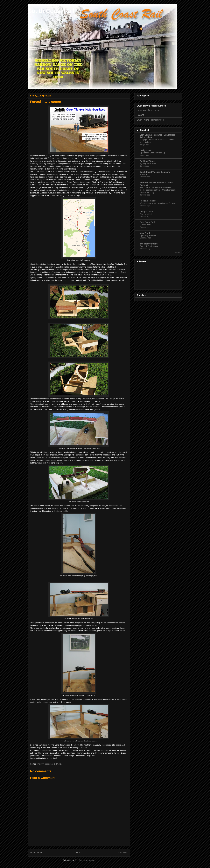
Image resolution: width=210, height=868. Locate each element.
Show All (177, 253)
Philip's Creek (147, 212)
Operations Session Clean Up (153, 153)
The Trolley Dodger (149, 244)
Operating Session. (148, 235)
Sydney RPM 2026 (148, 164)
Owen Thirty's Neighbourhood (150, 120)
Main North (145, 233)
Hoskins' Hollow (148, 201)
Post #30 (144, 174)
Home (79, 853)
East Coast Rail (147, 222)
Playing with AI (146, 214)
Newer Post (36, 853)
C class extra (145, 225)
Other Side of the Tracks (148, 110)
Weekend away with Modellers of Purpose (158, 203)
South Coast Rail (51, 11)
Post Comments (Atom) (85, 860)
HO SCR (141, 115)
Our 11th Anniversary (149, 246)
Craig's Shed (146, 150)
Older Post (122, 853)
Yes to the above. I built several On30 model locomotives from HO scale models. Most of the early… (158, 190)
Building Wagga (148, 161)
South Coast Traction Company (155, 172)
